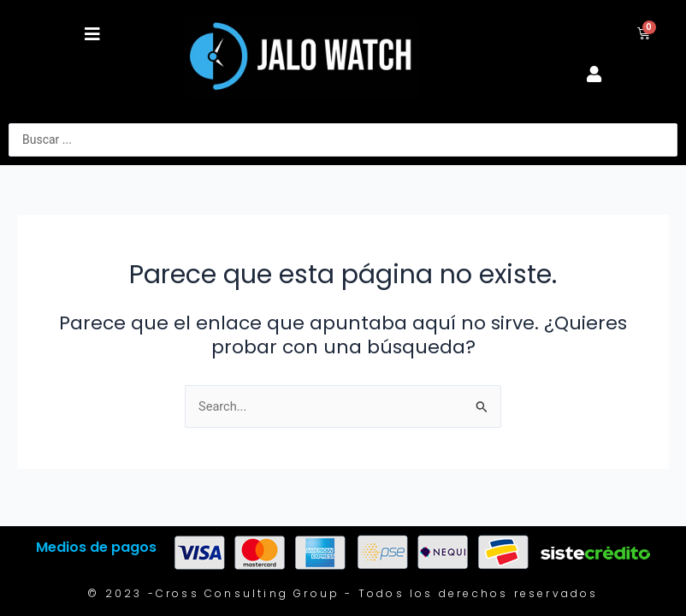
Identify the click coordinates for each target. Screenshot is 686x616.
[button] (92, 34)
